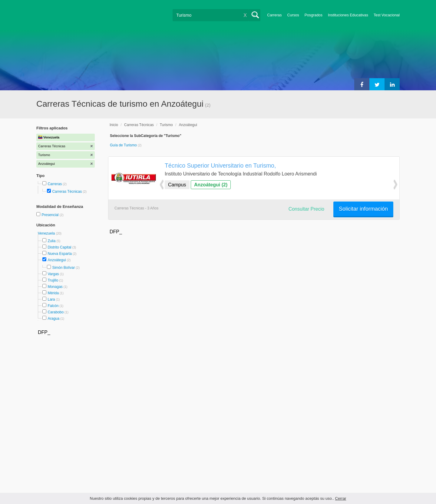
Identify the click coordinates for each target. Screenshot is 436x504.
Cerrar (341, 498)
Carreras (274, 15)
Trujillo (53, 280)
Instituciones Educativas (348, 15)
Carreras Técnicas (67, 192)
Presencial (50, 215)
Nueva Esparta (59, 254)
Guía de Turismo (124, 145)
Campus (177, 185)
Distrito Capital (59, 247)
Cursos (293, 15)
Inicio (114, 125)
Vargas (53, 274)
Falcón (53, 306)
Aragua (53, 319)
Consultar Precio (306, 209)
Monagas (55, 287)
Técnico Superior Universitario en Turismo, (220, 165)
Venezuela (47, 233)
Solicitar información (363, 209)
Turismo (166, 125)
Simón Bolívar (63, 268)
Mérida (53, 293)
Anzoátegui (57, 260)
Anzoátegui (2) (211, 185)
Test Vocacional (387, 15)
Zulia (51, 241)
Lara (51, 299)
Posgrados (314, 15)
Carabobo (56, 312)
